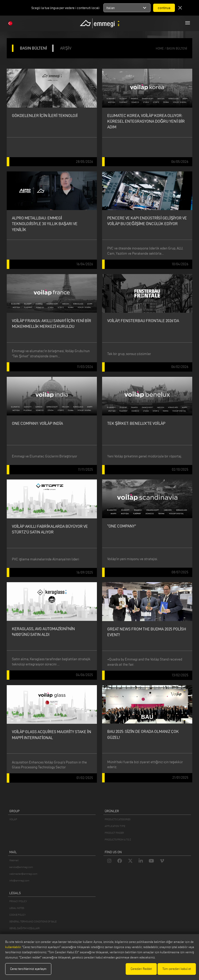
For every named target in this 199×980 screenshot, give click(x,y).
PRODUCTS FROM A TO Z (118, 840)
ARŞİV (66, 48)
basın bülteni (177, 48)
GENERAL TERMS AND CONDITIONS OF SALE (33, 922)
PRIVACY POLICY (18, 901)
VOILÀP (13, 819)
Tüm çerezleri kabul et (177, 969)
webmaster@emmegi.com (23, 874)
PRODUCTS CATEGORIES (118, 819)
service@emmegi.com (21, 867)
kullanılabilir (13, 947)
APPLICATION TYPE (115, 826)
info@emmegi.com (19, 881)
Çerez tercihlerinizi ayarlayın (28, 969)
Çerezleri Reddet (141, 969)
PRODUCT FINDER (114, 833)
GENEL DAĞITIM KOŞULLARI (24, 928)
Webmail (14, 860)
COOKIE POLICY (17, 915)
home (160, 48)
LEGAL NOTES (17, 908)
